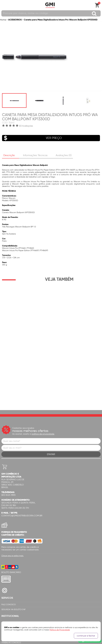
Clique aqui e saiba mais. (12, 499)
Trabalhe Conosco (11, 586)
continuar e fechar (86, 636)
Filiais (4, 576)
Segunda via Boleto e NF (13, 553)
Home (3, 20)
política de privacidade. (43, 378)
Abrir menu (3, 5)
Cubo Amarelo (48, 641)
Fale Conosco (9, 548)
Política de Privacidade (13, 566)
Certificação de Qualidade (15, 581)
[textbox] (51, 13)
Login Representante (12, 596)
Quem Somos (8, 571)
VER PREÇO (32, 138)
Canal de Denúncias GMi (13, 591)
